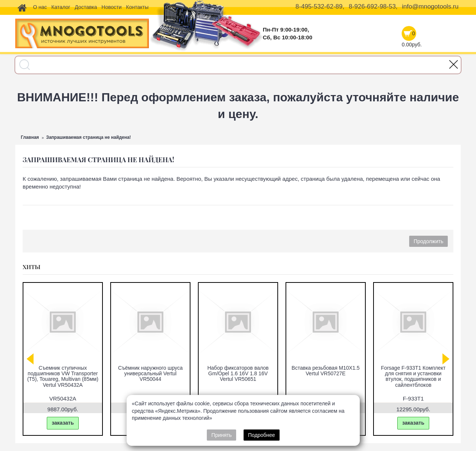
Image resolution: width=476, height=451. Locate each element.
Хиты (32, 267)
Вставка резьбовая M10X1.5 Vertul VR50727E (325, 371)
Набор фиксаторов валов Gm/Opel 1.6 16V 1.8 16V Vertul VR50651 (238, 374)
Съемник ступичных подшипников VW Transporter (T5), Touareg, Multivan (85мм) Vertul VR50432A (63, 376)
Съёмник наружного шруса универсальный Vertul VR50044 (150, 374)
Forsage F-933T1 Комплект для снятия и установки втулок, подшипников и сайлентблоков (413, 376)
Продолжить (428, 241)
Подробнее (262, 435)
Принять (221, 435)
